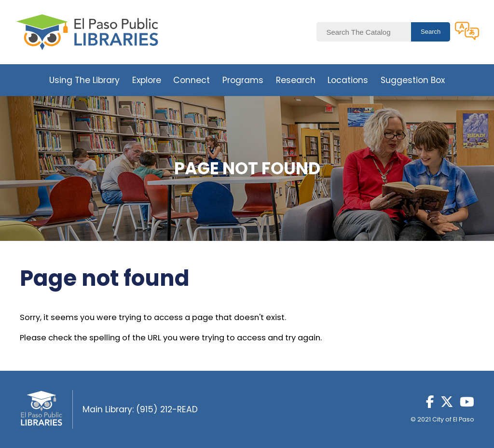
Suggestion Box (413, 80)
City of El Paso (453, 419)
